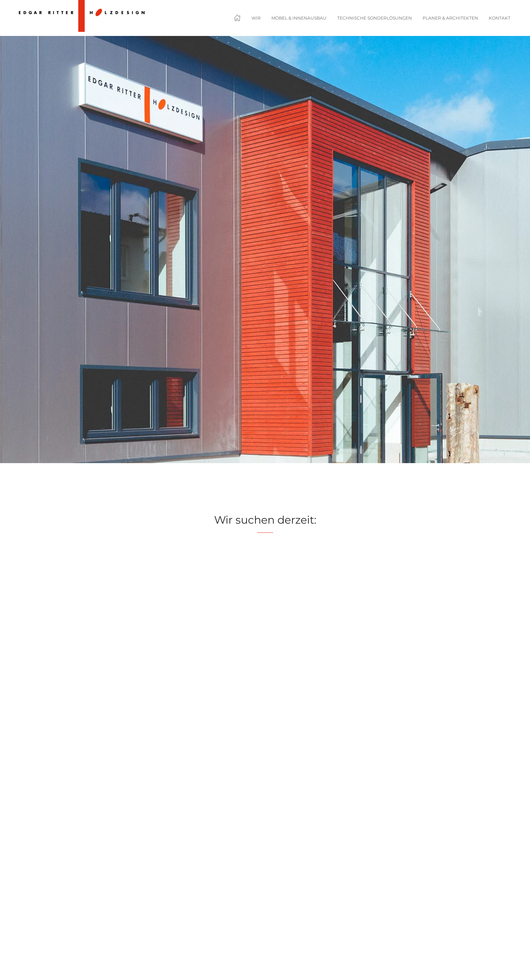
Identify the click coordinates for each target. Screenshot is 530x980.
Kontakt (500, 18)
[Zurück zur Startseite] (81, 18)
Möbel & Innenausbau (299, 18)
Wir (256, 18)
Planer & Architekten (450, 18)
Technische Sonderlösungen (375, 18)
